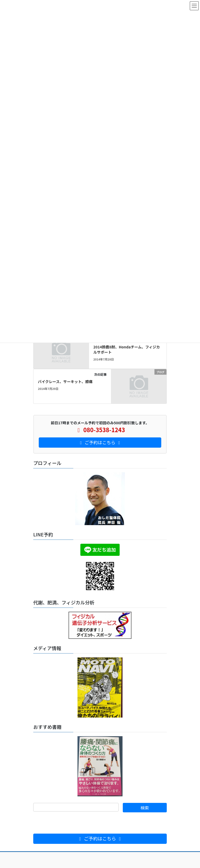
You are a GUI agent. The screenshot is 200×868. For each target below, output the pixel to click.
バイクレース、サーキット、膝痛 (65, 381)
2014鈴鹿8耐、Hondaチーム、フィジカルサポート (126, 349)
